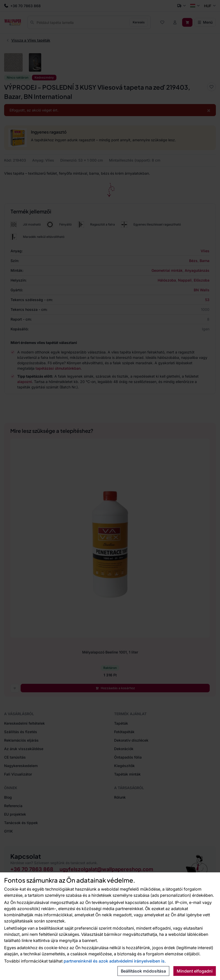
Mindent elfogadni (195, 971)
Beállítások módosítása (143, 971)
